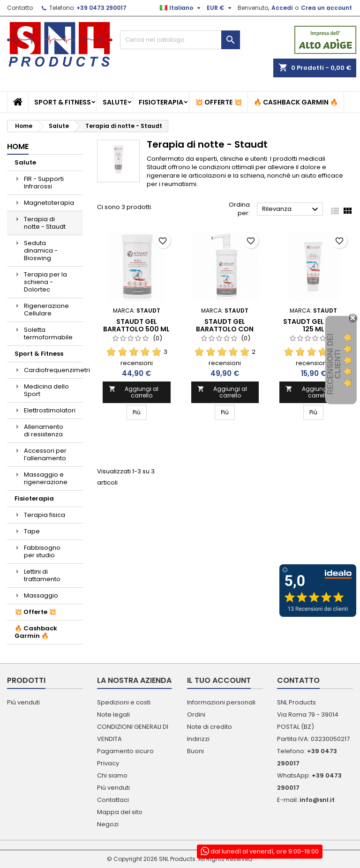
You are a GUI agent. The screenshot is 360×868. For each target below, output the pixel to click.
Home (18, 146)
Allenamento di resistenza (44, 430)
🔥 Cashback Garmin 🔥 (296, 102)
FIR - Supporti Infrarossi (44, 183)
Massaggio (41, 595)
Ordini (196, 715)
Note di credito (210, 727)
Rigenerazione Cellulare (46, 310)
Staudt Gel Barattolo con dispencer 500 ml (225, 329)
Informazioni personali (221, 702)
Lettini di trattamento (42, 575)
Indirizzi (198, 739)
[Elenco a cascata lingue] (181, 8)
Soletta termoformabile (48, 333)
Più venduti (23, 702)
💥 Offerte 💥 (218, 102)
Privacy (108, 763)
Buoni (195, 751)
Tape (32, 531)
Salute (115, 102)
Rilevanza (291, 210)
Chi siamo (112, 775)
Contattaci (113, 800)
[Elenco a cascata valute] (220, 8)
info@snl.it (317, 800)
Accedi (282, 8)
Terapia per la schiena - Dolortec (45, 282)
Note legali (113, 715)
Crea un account (326, 8)
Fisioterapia (161, 102)
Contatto (20, 8)
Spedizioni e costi (124, 702)
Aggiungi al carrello (134, 392)
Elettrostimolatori (50, 410)
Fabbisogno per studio (42, 551)
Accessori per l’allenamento (45, 454)
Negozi (108, 824)
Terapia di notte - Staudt (45, 223)
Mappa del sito (120, 812)
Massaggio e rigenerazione (46, 478)
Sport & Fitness (63, 102)
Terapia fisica (45, 515)
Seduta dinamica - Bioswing (41, 251)
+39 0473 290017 (101, 8)
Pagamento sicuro (125, 751)
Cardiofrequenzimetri (53, 370)
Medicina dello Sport (46, 390)
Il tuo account (219, 680)
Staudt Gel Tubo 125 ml (314, 325)
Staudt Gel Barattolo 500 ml (136, 325)
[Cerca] (180, 40)
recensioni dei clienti (334, 364)
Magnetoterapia (49, 203)
